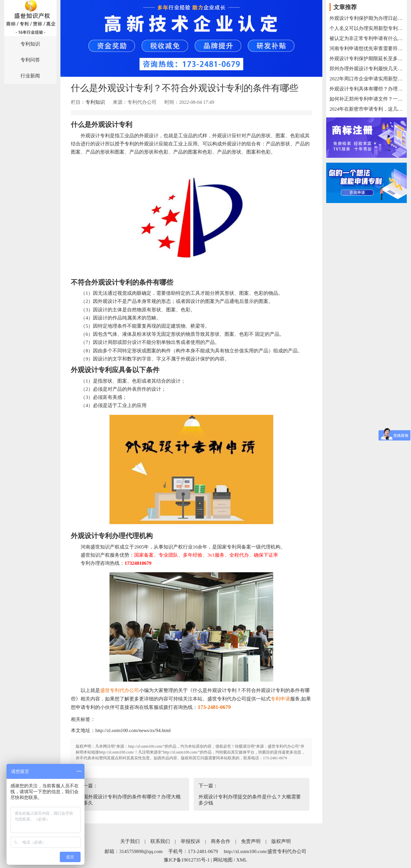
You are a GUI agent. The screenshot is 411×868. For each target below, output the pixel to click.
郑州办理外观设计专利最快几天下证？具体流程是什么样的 (366, 69)
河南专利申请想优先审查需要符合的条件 (366, 48)
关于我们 (130, 841)
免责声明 (251, 841)
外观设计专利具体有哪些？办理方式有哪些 (366, 89)
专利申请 (280, 699)
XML (242, 860)
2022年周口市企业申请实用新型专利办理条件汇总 (366, 79)
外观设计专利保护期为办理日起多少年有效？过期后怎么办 (366, 18)
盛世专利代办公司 (120, 690)
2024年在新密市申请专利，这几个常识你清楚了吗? (366, 109)
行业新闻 (30, 76)
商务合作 (221, 841)
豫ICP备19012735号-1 (187, 860)
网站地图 (223, 860)
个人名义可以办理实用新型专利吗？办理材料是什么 (366, 28)
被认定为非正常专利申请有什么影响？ (366, 38)
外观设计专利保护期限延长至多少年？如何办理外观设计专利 (366, 59)
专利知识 (30, 44)
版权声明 (281, 841)
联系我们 (160, 841)
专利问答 (30, 60)
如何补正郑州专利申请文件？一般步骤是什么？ (366, 99)
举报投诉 (190, 841)
